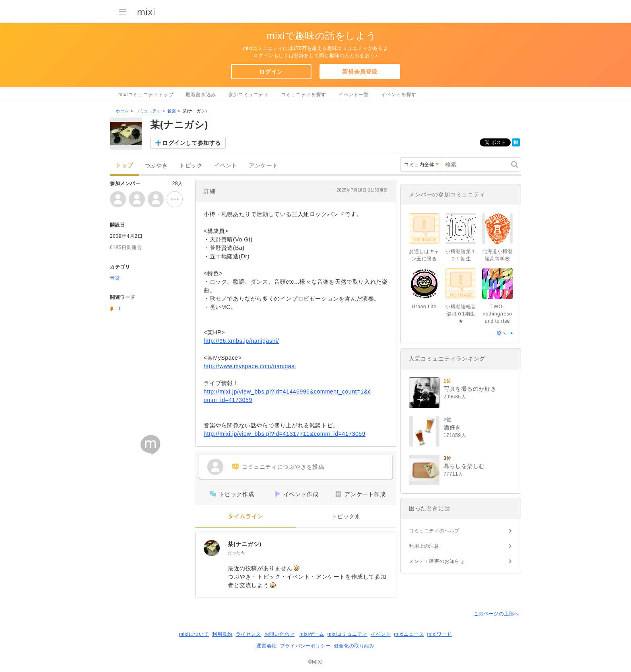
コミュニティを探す (304, 95)
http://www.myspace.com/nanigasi (250, 366)
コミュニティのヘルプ (434, 531)
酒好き (452, 427)
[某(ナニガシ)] (212, 548)
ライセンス (248, 634)
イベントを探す (399, 95)
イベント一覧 (354, 95)
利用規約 (222, 634)
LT (118, 309)
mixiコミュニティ (347, 634)
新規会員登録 (360, 72)
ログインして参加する (192, 143)
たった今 (236, 553)
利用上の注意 (424, 546)
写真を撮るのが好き (470, 389)
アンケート (263, 166)
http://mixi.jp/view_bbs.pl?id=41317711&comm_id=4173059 (285, 434)
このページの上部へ (496, 614)
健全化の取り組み (354, 646)
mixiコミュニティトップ (146, 95)
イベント (226, 166)
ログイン (271, 72)
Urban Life (424, 307)
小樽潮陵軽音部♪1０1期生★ (461, 314)
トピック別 (346, 516)
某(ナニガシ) (245, 544)
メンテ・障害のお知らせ (437, 561)
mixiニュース (409, 634)
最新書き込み (201, 95)
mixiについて (194, 634)
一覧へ (499, 333)
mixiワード (439, 634)
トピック (191, 166)
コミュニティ (148, 111)
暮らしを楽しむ (464, 466)
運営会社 (266, 646)
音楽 (172, 111)
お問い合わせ (280, 634)
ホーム (122, 111)
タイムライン (245, 516)
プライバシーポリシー (305, 646)
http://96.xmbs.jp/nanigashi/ (241, 341)
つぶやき (156, 166)
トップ (124, 166)
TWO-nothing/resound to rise (497, 314)
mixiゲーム (312, 634)
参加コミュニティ (248, 95)
